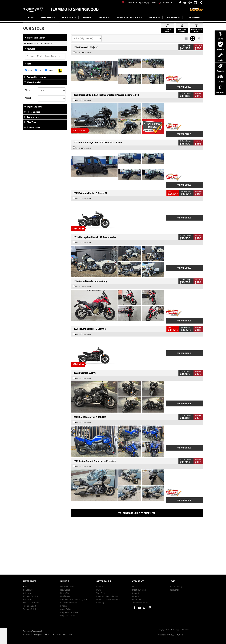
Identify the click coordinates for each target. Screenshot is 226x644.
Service (104, 17)
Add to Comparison (83, 53)
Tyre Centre (102, 593)
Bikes (26, 587)
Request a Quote (68, 615)
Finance (154, 17)
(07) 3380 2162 (167, 3)
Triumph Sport (30, 606)
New (28, 70)
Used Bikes (65, 596)
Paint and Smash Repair (107, 596)
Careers (136, 596)
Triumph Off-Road (31, 609)
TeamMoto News (140, 603)
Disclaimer (174, 590)
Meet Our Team (139, 590)
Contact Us (137, 587)
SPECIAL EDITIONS (31, 603)
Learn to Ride (138, 599)
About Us (173, 17)
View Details (184, 87)
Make (28, 90)
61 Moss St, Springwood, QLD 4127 (139, 2)
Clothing (100, 603)
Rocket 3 (27, 599)
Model (28, 98)
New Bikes (48, 17)
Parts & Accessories (130, 17)
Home (31, 17)
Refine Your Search (35, 38)
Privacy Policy (176, 587)
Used (49, 70)
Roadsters (28, 590)
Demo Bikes (66, 593)
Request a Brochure (69, 612)
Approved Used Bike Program (74, 599)
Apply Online (66, 609)
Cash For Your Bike (69, 603)
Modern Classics (30, 596)
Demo (39, 70)
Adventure (28, 593)
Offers (87, 17)
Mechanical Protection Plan (109, 599)
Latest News (194, 17)
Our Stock (69, 17)
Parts (99, 590)
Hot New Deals (67, 587)
